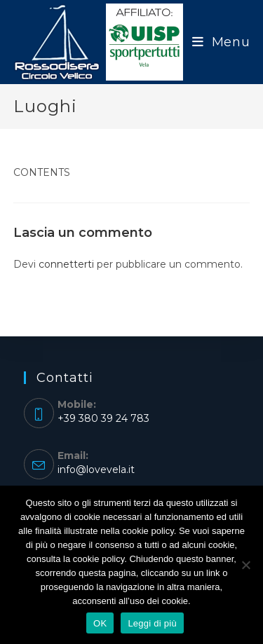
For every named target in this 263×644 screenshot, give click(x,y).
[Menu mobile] (221, 42)
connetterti (66, 264)
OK (100, 623)
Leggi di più (152, 623)
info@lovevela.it (96, 470)
